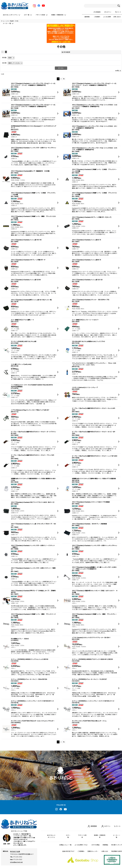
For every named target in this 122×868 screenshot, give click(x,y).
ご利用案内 (97, 17)
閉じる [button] (118, 71)
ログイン (109, 12)
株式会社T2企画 (15, 852)
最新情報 (87, 17)
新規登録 (98, 12)
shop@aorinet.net (16, 860)
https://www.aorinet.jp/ (61, 783)
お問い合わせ (117, 17)
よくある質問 (107, 17)
